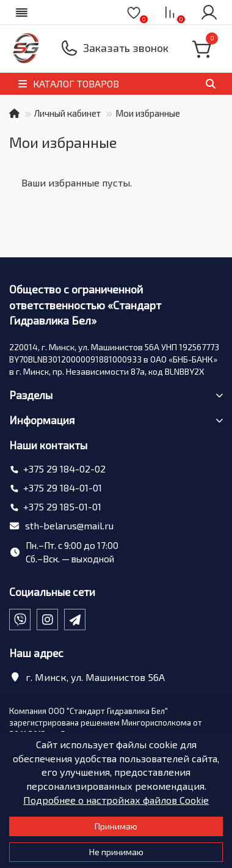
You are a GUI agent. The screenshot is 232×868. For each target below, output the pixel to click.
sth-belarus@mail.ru (69, 525)
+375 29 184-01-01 (63, 487)
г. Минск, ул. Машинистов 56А (95, 677)
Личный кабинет (67, 113)
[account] (209, 12)
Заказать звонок (126, 48)
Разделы (116, 395)
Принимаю (116, 826)
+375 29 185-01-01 (62, 506)
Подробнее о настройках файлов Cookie (116, 800)
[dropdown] (22, 12)
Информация (116, 420)
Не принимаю (116, 852)
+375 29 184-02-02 (64, 469)
